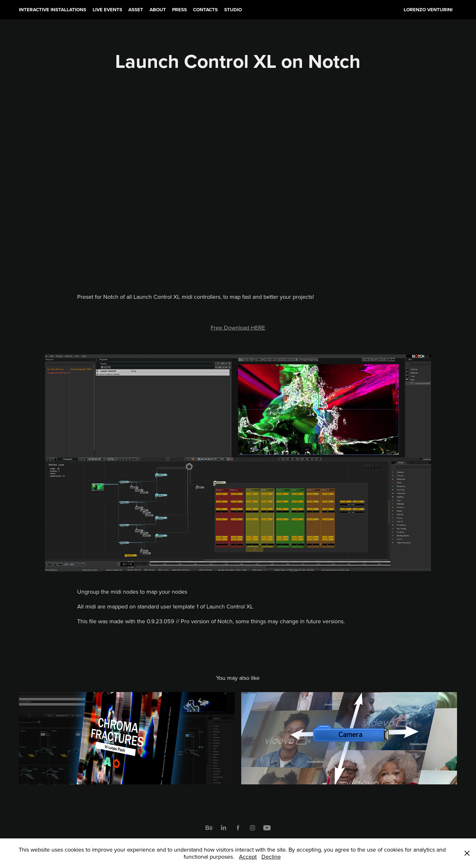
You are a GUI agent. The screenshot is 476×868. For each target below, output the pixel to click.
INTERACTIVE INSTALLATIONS (53, 10)
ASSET (136, 10)
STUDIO (233, 10)
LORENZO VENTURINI (428, 10)
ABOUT (158, 10)
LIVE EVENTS (107, 10)
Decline (271, 857)
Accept (248, 857)
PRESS (179, 10)
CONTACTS (205, 10)
